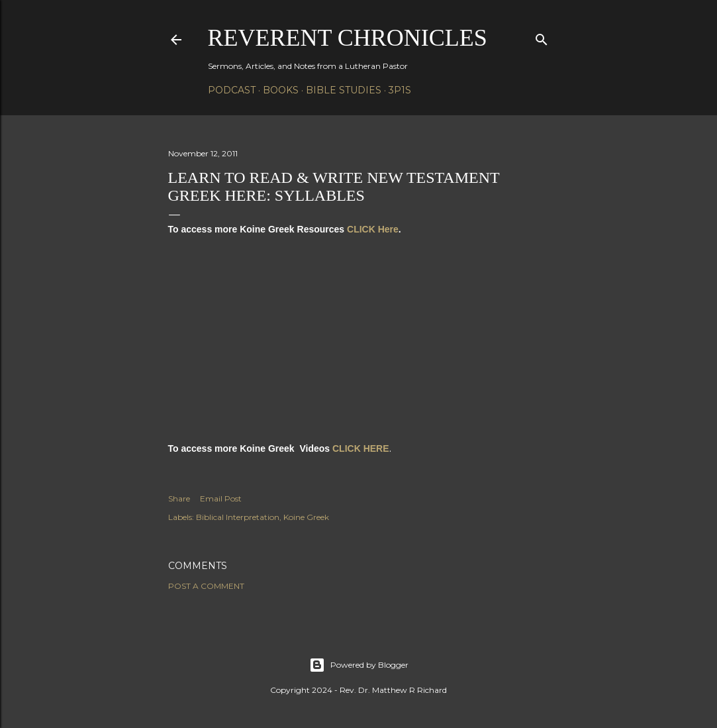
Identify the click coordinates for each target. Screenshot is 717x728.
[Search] (542, 37)
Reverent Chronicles (348, 38)
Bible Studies (344, 90)
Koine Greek (306, 517)
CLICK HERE (361, 448)
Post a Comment (206, 586)
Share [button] (179, 498)
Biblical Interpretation (238, 517)
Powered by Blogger (359, 665)
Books (281, 90)
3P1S (400, 90)
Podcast (232, 90)
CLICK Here (373, 229)
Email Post (221, 498)
